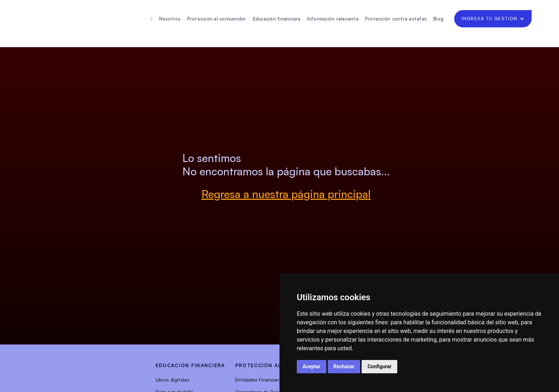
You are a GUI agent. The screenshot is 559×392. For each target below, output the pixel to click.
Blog (438, 19)
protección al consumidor (279, 365)
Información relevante (333, 19)
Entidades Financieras (260, 380)
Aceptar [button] (312, 366)
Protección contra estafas (396, 19)
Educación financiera (277, 19)
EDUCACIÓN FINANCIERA (190, 365)
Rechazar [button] (344, 366)
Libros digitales (173, 380)
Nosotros (170, 19)
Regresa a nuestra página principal (286, 194)
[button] (493, 19)
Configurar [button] (379, 366)
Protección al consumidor (217, 19)
